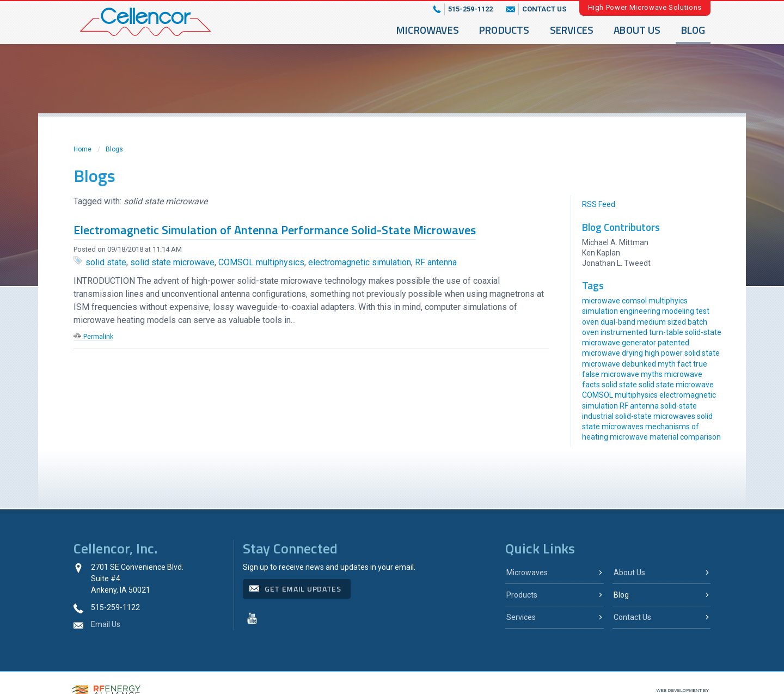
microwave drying (612, 353)
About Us (637, 30)
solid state (106, 262)
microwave (601, 364)
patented (673, 343)
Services (572, 30)
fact (684, 364)
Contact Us (632, 617)
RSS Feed (599, 204)
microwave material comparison (665, 437)
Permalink (98, 336)
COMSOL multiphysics (261, 262)
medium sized (661, 322)
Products (504, 30)
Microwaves (428, 30)
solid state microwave (172, 262)
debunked (639, 364)
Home (82, 149)
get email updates (303, 589)
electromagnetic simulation (360, 262)
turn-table (666, 332)
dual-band (618, 322)
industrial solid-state (617, 416)
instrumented (624, 332)
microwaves (674, 416)
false (591, 374)
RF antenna (436, 262)
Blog (693, 30)
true (700, 364)
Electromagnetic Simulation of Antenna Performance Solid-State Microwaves (275, 230)
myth (667, 364)
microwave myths (632, 374)
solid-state (679, 406)
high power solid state (682, 353)
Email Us (106, 624)
